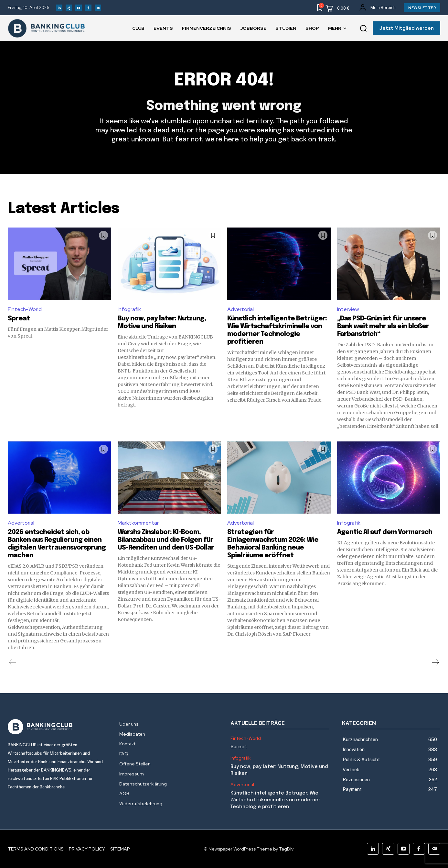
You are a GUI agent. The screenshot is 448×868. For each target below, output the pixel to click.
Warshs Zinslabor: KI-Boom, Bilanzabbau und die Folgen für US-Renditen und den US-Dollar (166, 540)
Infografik (129, 309)
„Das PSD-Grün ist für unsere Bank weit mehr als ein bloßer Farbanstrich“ (383, 326)
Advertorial (240, 309)
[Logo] (57, 727)
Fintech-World (25, 309)
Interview (348, 309)
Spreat (19, 319)
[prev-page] (13, 662)
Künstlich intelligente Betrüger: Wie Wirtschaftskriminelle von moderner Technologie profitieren (275, 800)
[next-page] (435, 662)
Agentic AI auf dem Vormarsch (385, 532)
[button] (363, 28)
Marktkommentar (138, 523)
